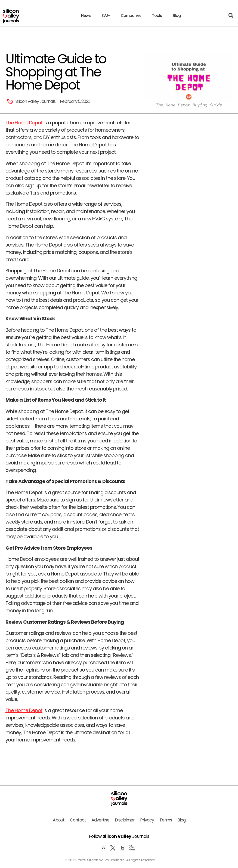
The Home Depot (24, 123)
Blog (177, 16)
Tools (157, 16)
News (86, 16)
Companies (131, 16)
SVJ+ (106, 16)
